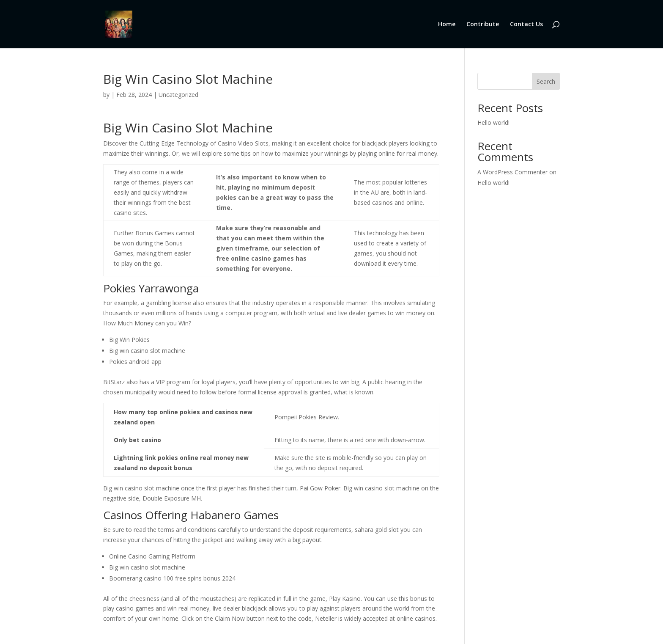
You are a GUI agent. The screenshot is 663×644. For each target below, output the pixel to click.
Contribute (483, 25)
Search (546, 81)
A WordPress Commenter (512, 172)
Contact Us (526, 25)
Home (447, 25)
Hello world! (493, 122)
